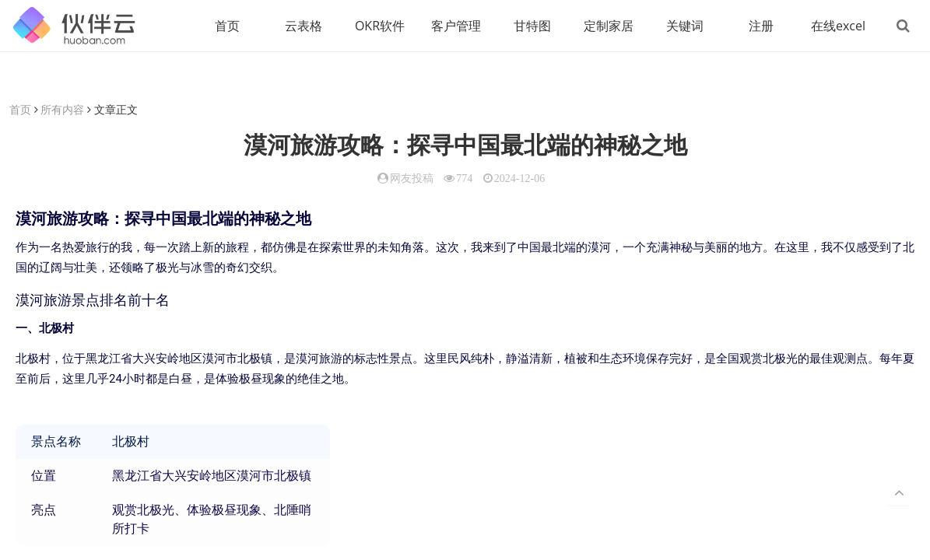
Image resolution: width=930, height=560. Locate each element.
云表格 (304, 26)
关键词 (685, 26)
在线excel (838, 26)
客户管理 (456, 26)
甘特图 (532, 26)
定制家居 (609, 26)
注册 (761, 26)
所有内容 (62, 109)
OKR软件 (380, 26)
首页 (227, 26)
